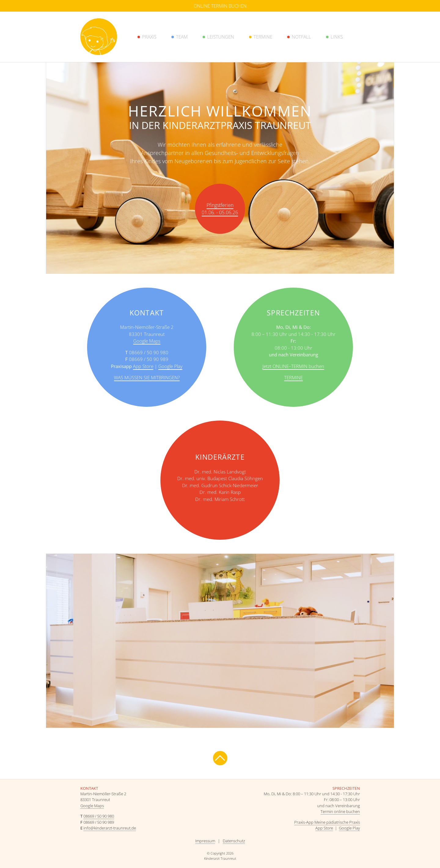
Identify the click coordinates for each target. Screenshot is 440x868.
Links (337, 37)
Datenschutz (234, 841)
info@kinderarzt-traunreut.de (110, 828)
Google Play (170, 366)
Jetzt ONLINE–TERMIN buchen (293, 366)
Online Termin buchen (220, 6)
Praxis (149, 37)
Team (182, 37)
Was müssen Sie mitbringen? (147, 377)
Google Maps (147, 341)
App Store (143, 366)
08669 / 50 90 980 (99, 816)
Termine (263, 37)
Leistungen (221, 37)
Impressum (205, 841)
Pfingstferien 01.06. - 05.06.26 (220, 209)
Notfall (301, 37)
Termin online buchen (340, 811)
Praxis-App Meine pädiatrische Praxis (327, 822)
